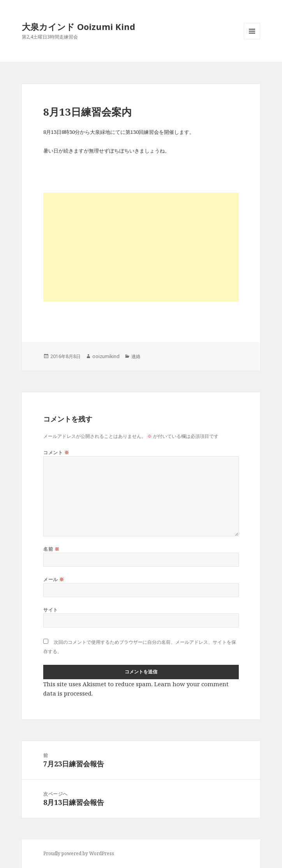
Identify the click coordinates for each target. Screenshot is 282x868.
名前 (51, 549)
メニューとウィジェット (252, 39)
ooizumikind (106, 356)
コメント (56, 452)
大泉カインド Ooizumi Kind (83, 26)
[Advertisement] (141, 247)
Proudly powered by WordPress (79, 853)
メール (54, 579)
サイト (50, 610)
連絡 (136, 356)
